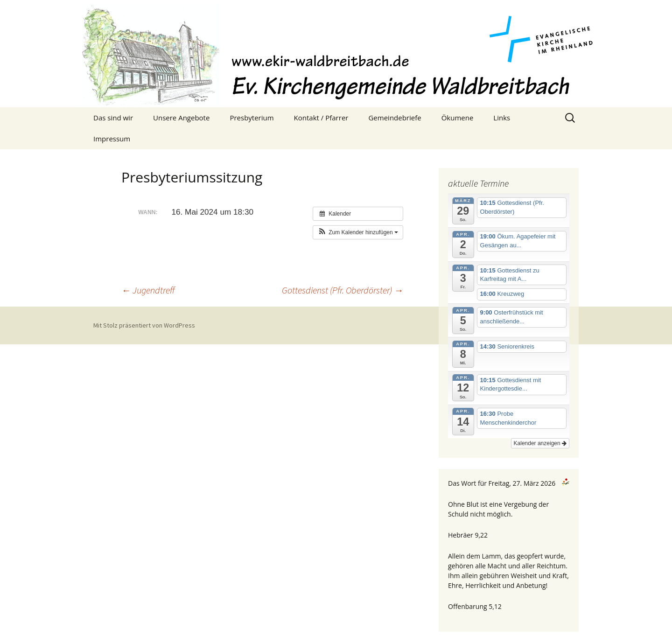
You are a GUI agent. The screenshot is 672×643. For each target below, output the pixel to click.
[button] (358, 232)
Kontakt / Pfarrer (321, 118)
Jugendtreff (148, 290)
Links (502, 118)
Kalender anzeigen (540, 443)
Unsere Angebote (181, 118)
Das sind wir (113, 118)
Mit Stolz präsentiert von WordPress (144, 325)
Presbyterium (252, 118)
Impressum (112, 139)
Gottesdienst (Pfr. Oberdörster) (343, 290)
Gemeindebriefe (395, 118)
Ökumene (458, 118)
